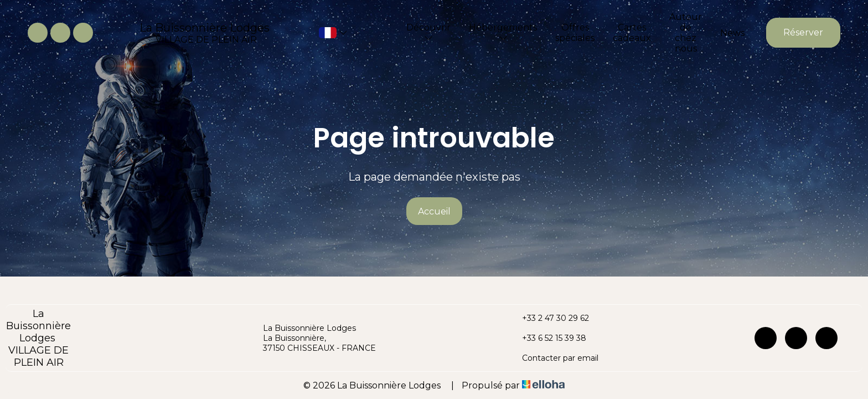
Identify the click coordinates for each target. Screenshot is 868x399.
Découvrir (428, 32)
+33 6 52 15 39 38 (548, 338)
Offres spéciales (575, 33)
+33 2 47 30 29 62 (549, 318)
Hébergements (503, 32)
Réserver (803, 32)
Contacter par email (554, 358)
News (732, 33)
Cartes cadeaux (632, 33)
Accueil (434, 211)
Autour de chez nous (686, 33)
